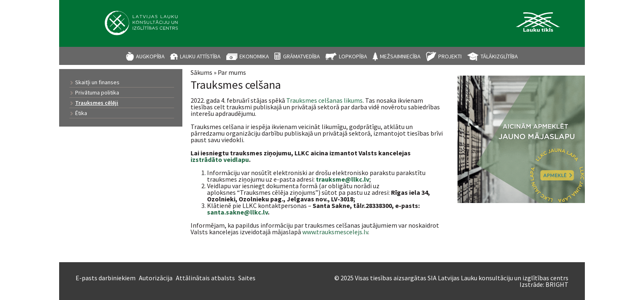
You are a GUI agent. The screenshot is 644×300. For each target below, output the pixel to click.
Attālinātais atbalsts (205, 278)
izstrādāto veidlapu (220, 159)
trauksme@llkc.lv (343, 179)
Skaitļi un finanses (97, 82)
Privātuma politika (97, 92)
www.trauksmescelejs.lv (335, 232)
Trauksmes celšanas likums (324, 100)
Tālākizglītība (499, 56)
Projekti (450, 56)
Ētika (81, 113)
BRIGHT (557, 284)
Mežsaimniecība (400, 56)
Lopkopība (353, 56)
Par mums (232, 72)
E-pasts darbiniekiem (106, 278)
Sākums (201, 72)
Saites (247, 278)
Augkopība (150, 56)
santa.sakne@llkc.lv (237, 212)
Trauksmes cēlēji (97, 103)
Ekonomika (254, 56)
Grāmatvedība (301, 56)
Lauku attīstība (200, 56)
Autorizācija (156, 278)
